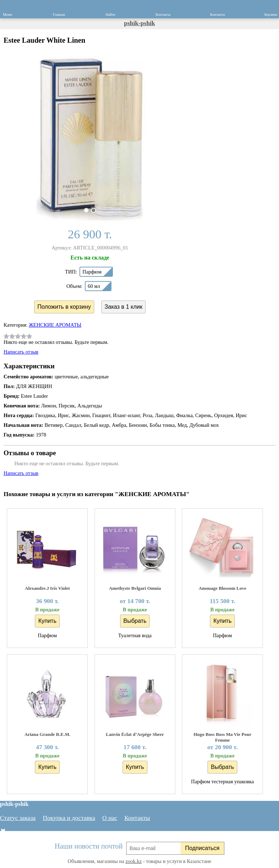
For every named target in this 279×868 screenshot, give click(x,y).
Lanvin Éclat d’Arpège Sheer (135, 734)
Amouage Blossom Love (223, 588)
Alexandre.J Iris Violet (47, 588)
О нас (110, 818)
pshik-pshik (139, 23)
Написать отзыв (21, 352)
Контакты (137, 818)
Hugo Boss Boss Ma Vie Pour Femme (222, 737)
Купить (47, 621)
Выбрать (135, 621)
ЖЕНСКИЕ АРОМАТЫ (55, 325)
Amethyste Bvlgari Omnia (135, 588)
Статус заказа (18, 818)
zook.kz (134, 861)
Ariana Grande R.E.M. (47, 734)
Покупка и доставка (69, 818)
